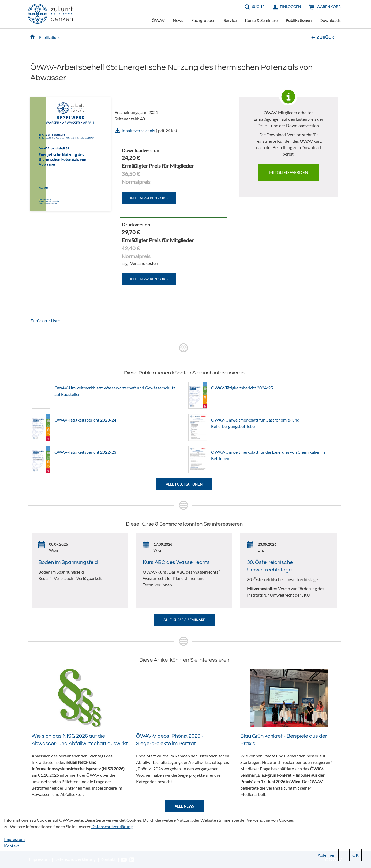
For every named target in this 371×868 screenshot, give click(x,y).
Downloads (330, 20)
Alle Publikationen (184, 484)
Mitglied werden (289, 172)
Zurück (325, 37)
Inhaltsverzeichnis (138, 130)
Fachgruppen (203, 20)
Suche (258, 7)
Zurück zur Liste (45, 321)
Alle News (184, 806)
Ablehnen (327, 855)
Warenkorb (329, 7)
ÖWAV (158, 20)
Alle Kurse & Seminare (184, 620)
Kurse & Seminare (261, 20)
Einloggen (291, 7)
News (178, 20)
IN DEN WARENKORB (149, 198)
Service (230, 20)
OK (355, 855)
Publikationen (299, 20)
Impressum (14, 839)
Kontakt (12, 846)
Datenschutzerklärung (112, 826)
